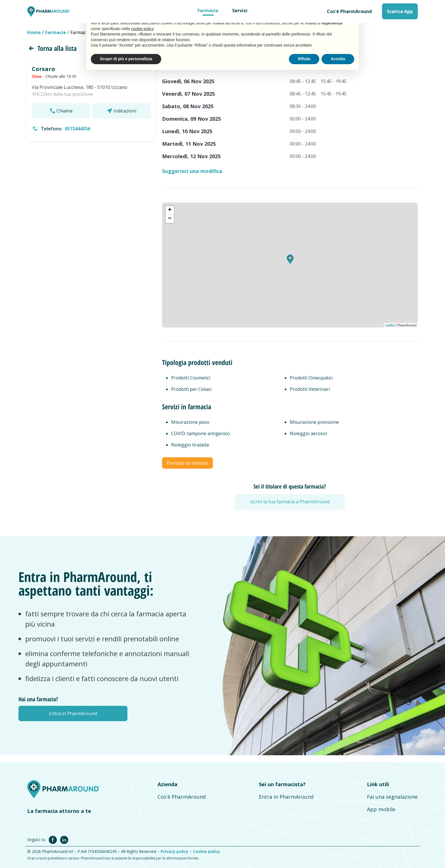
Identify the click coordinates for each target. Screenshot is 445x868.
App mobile (381, 809)
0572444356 (77, 129)
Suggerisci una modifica (192, 171)
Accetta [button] (338, 59)
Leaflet (390, 325)
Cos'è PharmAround (349, 11)
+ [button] (170, 210)
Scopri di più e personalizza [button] (126, 59)
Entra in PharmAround (286, 797)
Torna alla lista (52, 48)
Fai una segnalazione (392, 797)
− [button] (170, 219)
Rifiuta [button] (304, 59)
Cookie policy (206, 851)
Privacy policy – (177, 851)
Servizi (240, 11)
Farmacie (208, 11)
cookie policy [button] (142, 29)
